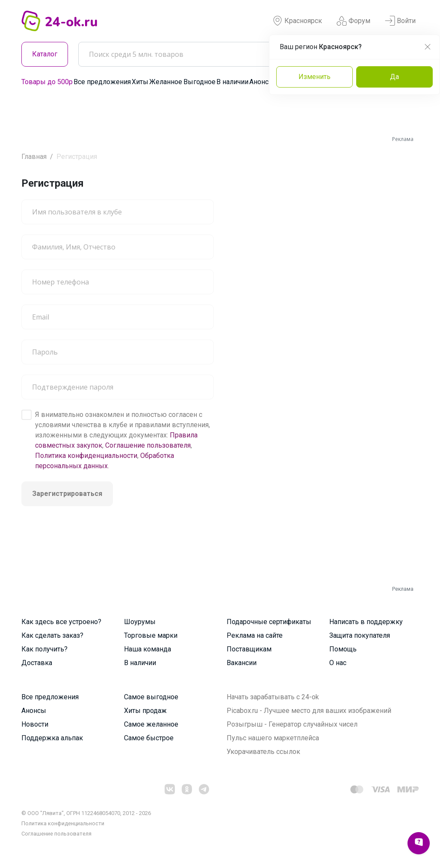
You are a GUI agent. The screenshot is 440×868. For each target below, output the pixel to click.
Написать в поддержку (366, 622)
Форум (353, 21)
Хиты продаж (145, 711)
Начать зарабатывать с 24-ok (273, 697)
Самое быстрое (149, 738)
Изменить (314, 77)
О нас (338, 663)
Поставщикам (249, 649)
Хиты (140, 82)
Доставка (37, 663)
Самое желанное (151, 724)
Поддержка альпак (52, 738)
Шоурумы (140, 622)
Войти (400, 21)
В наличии (232, 82)
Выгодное (199, 82)
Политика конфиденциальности (86, 456)
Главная (34, 157)
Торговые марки (151, 635)
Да (394, 77)
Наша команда (148, 649)
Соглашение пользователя (148, 445)
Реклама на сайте (255, 635)
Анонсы (262, 82)
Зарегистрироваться (67, 494)
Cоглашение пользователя (56, 834)
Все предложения (102, 82)
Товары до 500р (47, 82)
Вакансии (242, 663)
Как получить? (44, 649)
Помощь (343, 649)
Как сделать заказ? (52, 635)
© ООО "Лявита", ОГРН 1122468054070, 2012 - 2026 (86, 813)
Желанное (166, 82)
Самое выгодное (151, 697)
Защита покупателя (360, 635)
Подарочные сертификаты (269, 622)
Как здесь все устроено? (61, 622)
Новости (35, 724)
